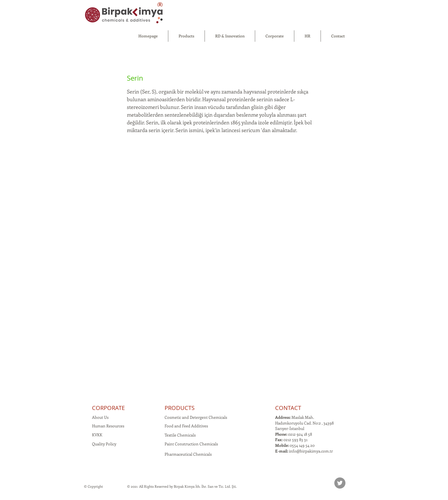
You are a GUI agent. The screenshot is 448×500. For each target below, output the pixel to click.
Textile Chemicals (180, 435)
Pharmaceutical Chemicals (188, 454)
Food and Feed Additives (186, 426)
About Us (100, 417)
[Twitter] (340, 483)
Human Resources (108, 426)
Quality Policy (104, 444)
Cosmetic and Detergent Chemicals (196, 417)
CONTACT (288, 408)
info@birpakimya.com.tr (311, 451)
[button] (186, 36)
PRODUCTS (180, 408)
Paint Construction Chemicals (191, 444)
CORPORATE (108, 408)
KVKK (97, 435)
